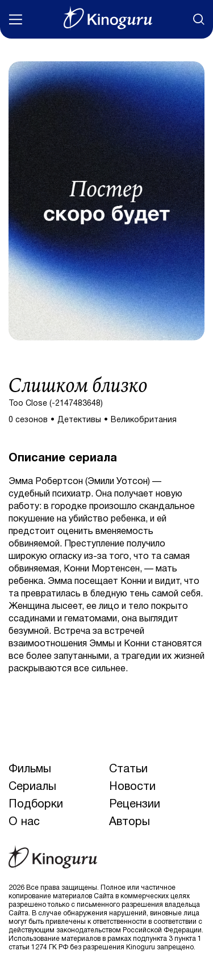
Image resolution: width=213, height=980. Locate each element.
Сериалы (32, 787)
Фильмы (30, 769)
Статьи (128, 769)
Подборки (36, 805)
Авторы (130, 822)
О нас (24, 822)
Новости (132, 787)
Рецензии (135, 805)
